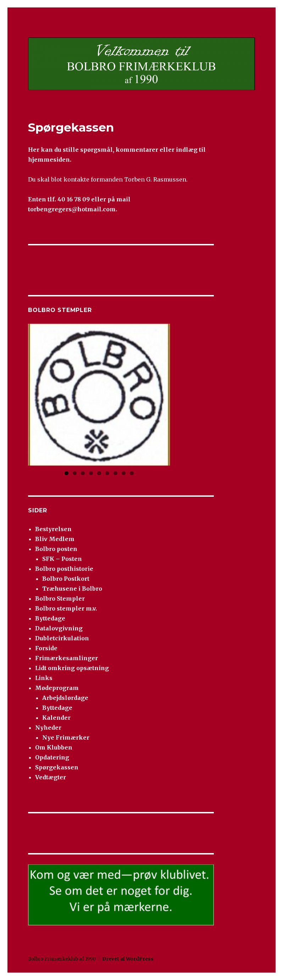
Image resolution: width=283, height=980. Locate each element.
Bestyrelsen (53, 529)
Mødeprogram (57, 688)
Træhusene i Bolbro (72, 589)
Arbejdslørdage (65, 698)
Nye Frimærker (66, 737)
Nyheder (48, 728)
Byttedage (50, 618)
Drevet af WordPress (128, 959)
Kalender (56, 718)
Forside (46, 648)
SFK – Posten (62, 559)
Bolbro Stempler (60, 598)
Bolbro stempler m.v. (66, 608)
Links (44, 678)
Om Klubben (54, 747)
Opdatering (52, 757)
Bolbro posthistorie (64, 569)
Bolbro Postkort (66, 579)
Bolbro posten (56, 549)
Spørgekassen (57, 767)
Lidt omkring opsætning (72, 668)
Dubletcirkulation (62, 638)
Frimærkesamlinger (66, 658)
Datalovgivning (59, 628)
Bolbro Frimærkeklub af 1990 (62, 959)
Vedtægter (51, 777)
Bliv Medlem (55, 539)
